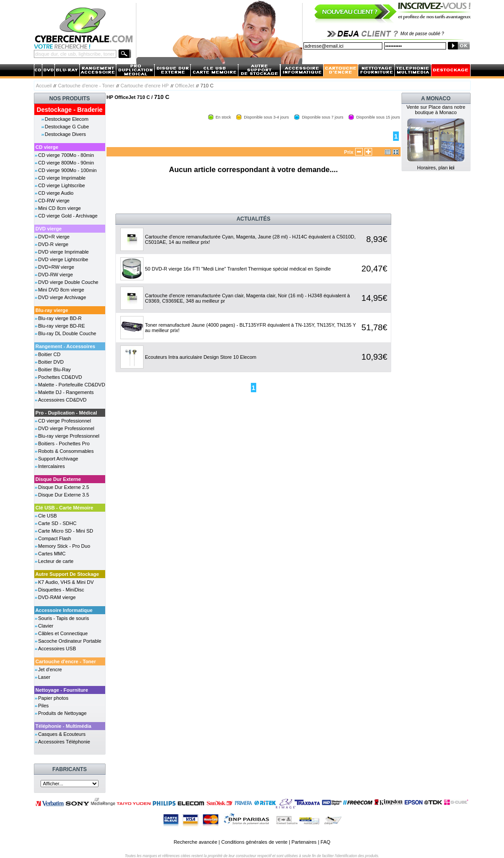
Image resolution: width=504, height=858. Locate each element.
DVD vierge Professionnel (66, 428)
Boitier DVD (51, 362)
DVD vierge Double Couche (68, 282)
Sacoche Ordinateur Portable (70, 641)
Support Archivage (58, 459)
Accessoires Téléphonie (64, 742)
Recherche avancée (196, 842)
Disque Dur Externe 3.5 (64, 495)
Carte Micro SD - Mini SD (66, 531)
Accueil (44, 86)
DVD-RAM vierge (57, 597)
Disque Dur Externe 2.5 (64, 487)
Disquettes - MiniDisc (61, 590)
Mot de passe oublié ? (422, 34)
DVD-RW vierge (56, 275)
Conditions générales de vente (254, 842)
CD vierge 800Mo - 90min (66, 163)
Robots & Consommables (66, 451)
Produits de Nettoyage (63, 713)
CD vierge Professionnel (65, 421)
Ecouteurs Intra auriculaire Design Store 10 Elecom (201, 357)
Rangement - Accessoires (66, 346)
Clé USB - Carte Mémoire (65, 508)
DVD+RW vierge (56, 267)
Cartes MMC (52, 554)
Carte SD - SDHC (57, 523)
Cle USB (48, 516)
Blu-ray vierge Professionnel (69, 436)
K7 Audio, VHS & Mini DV (66, 582)
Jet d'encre (50, 669)
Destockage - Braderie (70, 110)
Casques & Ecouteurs (62, 734)
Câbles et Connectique (63, 633)
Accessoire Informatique (64, 610)
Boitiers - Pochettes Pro (64, 443)
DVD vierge (49, 229)
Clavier (46, 626)
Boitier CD (49, 354)
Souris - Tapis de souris (64, 618)
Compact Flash (55, 538)
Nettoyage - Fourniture (62, 690)
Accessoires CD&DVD (63, 400)
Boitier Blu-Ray (55, 369)
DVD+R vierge (54, 237)
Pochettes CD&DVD (60, 377)
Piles (44, 706)
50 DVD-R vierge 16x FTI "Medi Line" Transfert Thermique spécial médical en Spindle (238, 269)
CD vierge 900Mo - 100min (68, 170)
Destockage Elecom (67, 119)
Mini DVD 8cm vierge (61, 290)
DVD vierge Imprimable (64, 252)
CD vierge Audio (56, 193)
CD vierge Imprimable (62, 178)
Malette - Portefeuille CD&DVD (72, 385)
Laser (45, 677)
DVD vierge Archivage (62, 297)
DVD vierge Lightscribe (64, 259)
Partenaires (304, 842)
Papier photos (53, 698)
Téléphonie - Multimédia (64, 726)
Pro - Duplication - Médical (66, 413)
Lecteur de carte (56, 561)
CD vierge (47, 147)
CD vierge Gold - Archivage (68, 216)
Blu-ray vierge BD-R (60, 318)
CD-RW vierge (54, 201)
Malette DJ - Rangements (66, 392)
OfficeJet (185, 86)
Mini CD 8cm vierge (60, 208)
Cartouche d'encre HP (145, 86)
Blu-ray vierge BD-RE (62, 326)
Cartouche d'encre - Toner (86, 86)
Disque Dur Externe (58, 479)
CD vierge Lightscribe (62, 185)
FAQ (325, 842)
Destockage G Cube (67, 127)
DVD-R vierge (53, 244)
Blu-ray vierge (52, 310)
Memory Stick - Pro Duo (64, 546)
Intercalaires (52, 466)
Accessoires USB (57, 649)
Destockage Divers (66, 134)
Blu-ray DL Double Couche (67, 333)
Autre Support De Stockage (67, 574)
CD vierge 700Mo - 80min (66, 155)
